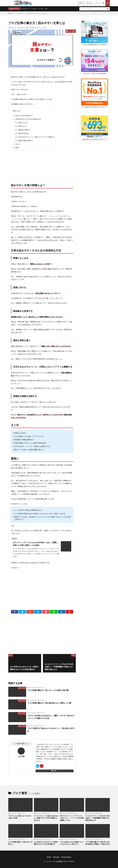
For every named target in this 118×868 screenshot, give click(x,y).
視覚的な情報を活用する (24, 141)
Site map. (56, 857)
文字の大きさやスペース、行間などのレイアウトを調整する (34, 137)
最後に (16, 148)
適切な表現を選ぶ (22, 133)
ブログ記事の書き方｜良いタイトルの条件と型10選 (48, 690)
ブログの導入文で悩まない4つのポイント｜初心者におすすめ (51, 730)
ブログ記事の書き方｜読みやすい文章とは (35, 13)
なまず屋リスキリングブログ (65, 861)
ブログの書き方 (33, 9)
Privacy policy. (66, 857)
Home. (49, 857)
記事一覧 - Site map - (86, 3)
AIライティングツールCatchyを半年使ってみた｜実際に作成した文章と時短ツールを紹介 (35, 544)
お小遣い (41, 9)
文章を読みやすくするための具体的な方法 (27, 119)
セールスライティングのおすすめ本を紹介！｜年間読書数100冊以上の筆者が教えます (98, 818)
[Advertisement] (42, 165)
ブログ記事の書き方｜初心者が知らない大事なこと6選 (49, 703)
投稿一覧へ (54, 771)
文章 (45, 28)
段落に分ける (20, 126)
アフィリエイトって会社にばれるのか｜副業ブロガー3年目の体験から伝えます (46, 818)
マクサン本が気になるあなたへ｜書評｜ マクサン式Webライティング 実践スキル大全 (51, 717)
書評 (46, 9)
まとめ (16, 144)
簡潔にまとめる (21, 123)
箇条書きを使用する (22, 130)
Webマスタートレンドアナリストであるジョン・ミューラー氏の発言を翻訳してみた (72, 818)
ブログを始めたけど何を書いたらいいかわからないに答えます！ (72, 843)
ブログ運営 (19, 13)
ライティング (40, 28)
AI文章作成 (24, 9)
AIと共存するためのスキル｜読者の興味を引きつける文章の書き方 (46, 843)
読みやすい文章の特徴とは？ (23, 116)
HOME (12, 13)
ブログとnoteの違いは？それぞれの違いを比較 (20, 817)
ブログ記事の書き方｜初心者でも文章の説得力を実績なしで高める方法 (98, 843)
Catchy (33, 499)
